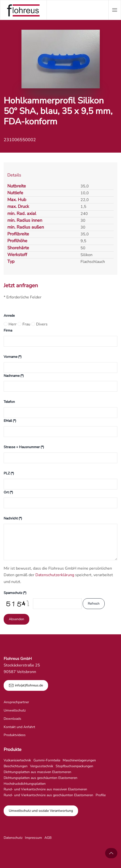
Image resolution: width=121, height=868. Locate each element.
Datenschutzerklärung (55, 575)
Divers (39, 324)
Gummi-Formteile (47, 760)
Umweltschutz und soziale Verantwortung (41, 811)
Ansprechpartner (16, 702)
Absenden (16, 619)
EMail (10, 421)
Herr (10, 324)
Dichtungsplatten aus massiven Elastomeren (37, 772)
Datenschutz (13, 838)
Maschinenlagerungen (79, 760)
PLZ (9, 473)
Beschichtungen (16, 766)
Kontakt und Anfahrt (19, 727)
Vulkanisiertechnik (17, 760)
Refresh (94, 604)
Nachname (14, 376)
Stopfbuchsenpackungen (74, 766)
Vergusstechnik (42, 766)
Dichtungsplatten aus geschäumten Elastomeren (40, 778)
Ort (8, 492)
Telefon (9, 402)
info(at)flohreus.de (26, 685)
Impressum (33, 838)
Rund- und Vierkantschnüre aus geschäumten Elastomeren (48, 795)
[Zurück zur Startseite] (23, 10)
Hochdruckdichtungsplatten (25, 784)
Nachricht (13, 518)
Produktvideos (15, 735)
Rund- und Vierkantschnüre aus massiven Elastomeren (45, 789)
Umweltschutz (15, 710)
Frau (24, 324)
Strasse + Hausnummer (24, 447)
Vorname (13, 357)
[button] (115, 10)
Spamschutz (15, 593)
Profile (101, 795)
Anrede (9, 316)
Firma (8, 330)
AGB (48, 838)
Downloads (12, 719)
